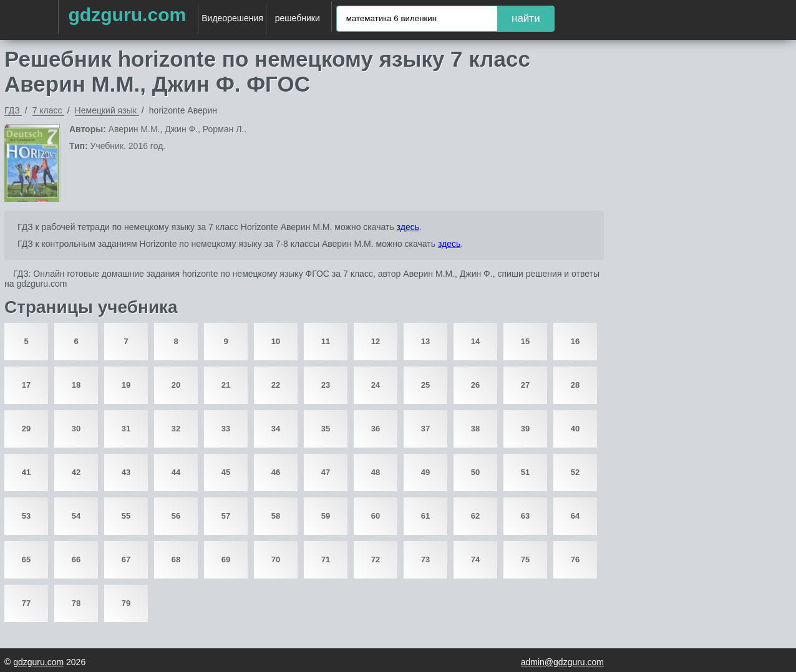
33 (226, 429)
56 (176, 516)
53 (26, 516)
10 (276, 341)
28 (575, 385)
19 (126, 385)
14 (475, 341)
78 (76, 603)
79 (126, 603)
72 (376, 559)
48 (376, 472)
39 (525, 429)
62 (475, 516)
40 (575, 429)
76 (575, 559)
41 (26, 472)
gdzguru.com (127, 15)
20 (176, 385)
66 (76, 559)
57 (226, 516)
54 (76, 516)
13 (425, 341)
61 (425, 516)
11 (326, 341)
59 (326, 516)
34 (276, 429)
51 (525, 472)
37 (425, 429)
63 (525, 516)
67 (126, 559)
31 (126, 429)
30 (76, 429)
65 (26, 559)
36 (376, 429)
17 (26, 385)
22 (276, 385)
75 (525, 559)
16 (575, 341)
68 (176, 559)
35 (326, 429)
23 (326, 385)
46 (276, 472)
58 (276, 516)
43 (126, 472)
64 (575, 516)
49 (425, 472)
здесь (408, 227)
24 (376, 385)
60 (376, 516)
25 (425, 385)
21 (226, 385)
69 (226, 559)
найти (526, 18)
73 (425, 559)
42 (76, 472)
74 (475, 559)
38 (475, 429)
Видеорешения (232, 18)
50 (475, 472)
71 (326, 559)
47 (326, 472)
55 (126, 516)
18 (76, 385)
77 (26, 603)
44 (176, 472)
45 (226, 472)
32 (176, 429)
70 (276, 559)
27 (525, 385)
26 (475, 385)
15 (525, 341)
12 (376, 341)
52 (575, 472)
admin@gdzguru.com (562, 662)
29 (26, 429)
